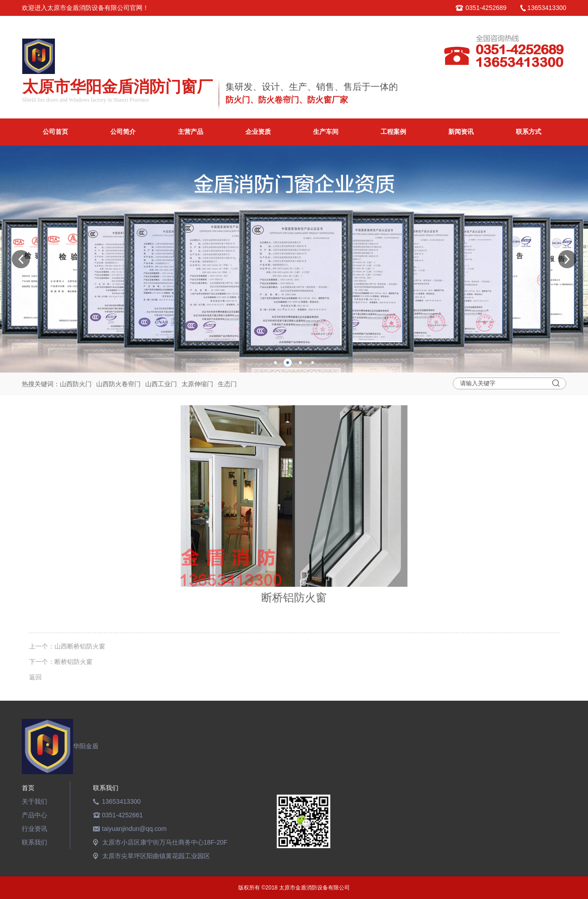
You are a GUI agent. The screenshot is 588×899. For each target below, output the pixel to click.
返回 (35, 677)
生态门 (227, 384)
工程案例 (393, 132)
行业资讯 (34, 829)
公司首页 (55, 132)
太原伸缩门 (197, 384)
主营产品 (191, 132)
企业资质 (258, 132)
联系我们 (34, 842)
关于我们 (34, 801)
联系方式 (529, 132)
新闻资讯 (461, 132)
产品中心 (34, 815)
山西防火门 (76, 384)
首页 (28, 788)
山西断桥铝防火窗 (80, 646)
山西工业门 (161, 384)
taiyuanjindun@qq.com (135, 829)
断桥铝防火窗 (73, 662)
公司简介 (123, 132)
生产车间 (326, 132)
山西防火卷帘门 (118, 384)
